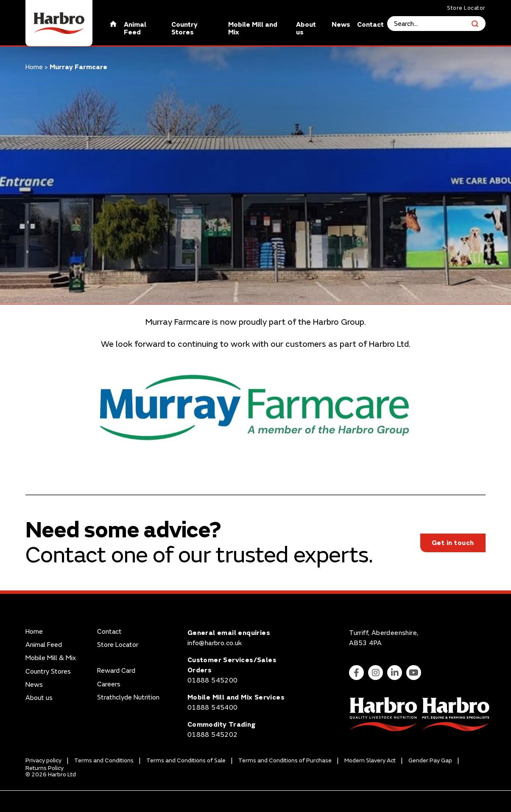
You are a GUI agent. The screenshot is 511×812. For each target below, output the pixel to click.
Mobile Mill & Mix (51, 658)
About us (306, 28)
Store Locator (466, 8)
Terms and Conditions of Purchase (285, 760)
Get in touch (453, 543)
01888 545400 (213, 708)
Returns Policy (45, 768)
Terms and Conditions (104, 760)
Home (34, 67)
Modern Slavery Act (370, 760)
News (341, 25)
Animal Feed (135, 28)
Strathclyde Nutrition (128, 698)
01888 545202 (213, 735)
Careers (109, 684)
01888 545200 (213, 680)
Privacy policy (43, 760)
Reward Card (116, 671)
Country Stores (184, 28)
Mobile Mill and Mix (253, 28)
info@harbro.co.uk (215, 643)
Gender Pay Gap (430, 760)
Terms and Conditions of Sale (186, 760)
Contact (370, 25)
